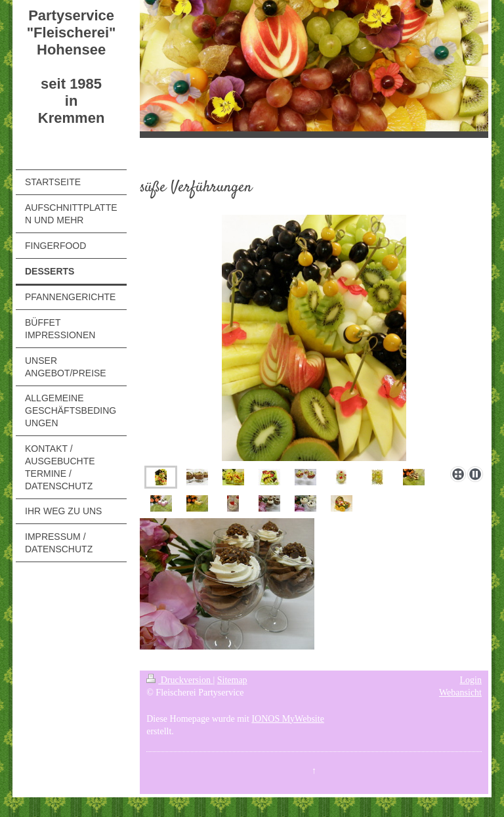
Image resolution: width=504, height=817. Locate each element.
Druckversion (179, 680)
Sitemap (232, 680)
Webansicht (460, 693)
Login (471, 680)
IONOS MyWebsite (287, 719)
